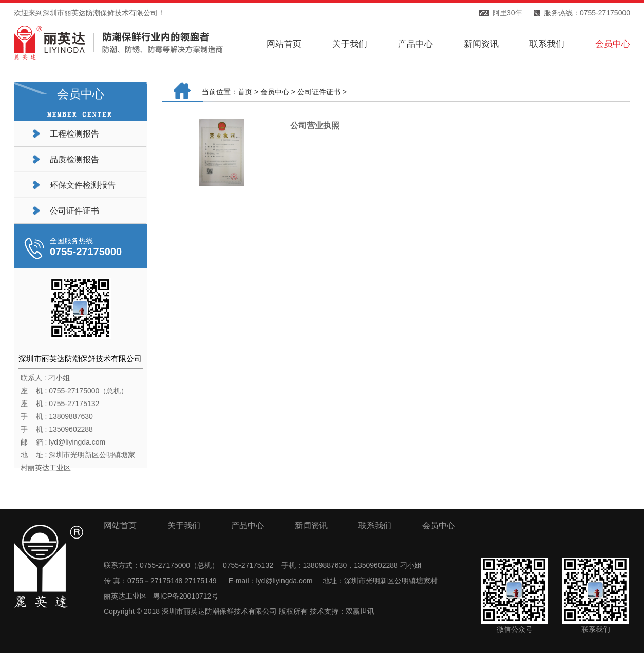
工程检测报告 (74, 134)
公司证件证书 (74, 211)
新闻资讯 (481, 44)
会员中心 (613, 44)
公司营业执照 (315, 126)
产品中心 (415, 44)
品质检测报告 (74, 159)
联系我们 (547, 44)
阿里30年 (507, 13)
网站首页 (284, 44)
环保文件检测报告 (83, 185)
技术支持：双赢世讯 (342, 611)
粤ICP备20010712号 (186, 596)
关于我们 (350, 44)
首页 (245, 92)
